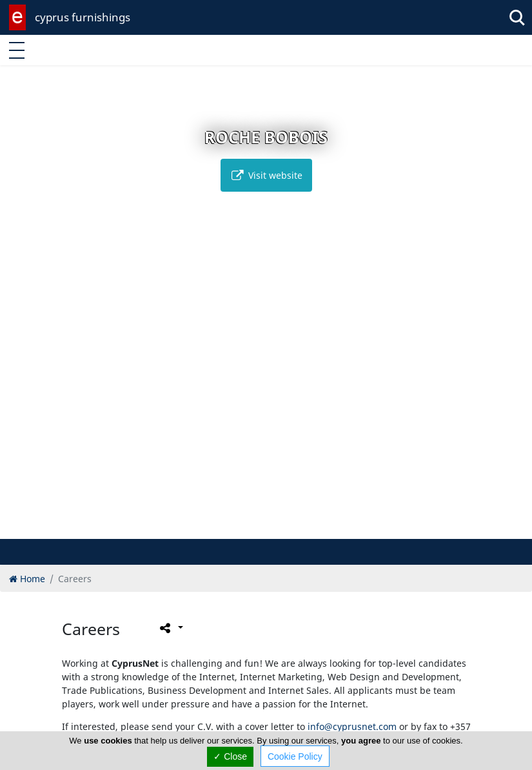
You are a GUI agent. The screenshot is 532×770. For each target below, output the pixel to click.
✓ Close (230, 756)
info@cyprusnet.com (352, 726)
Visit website (266, 175)
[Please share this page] (171, 628)
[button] (239, 527)
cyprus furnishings (83, 17)
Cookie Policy (295, 756)
